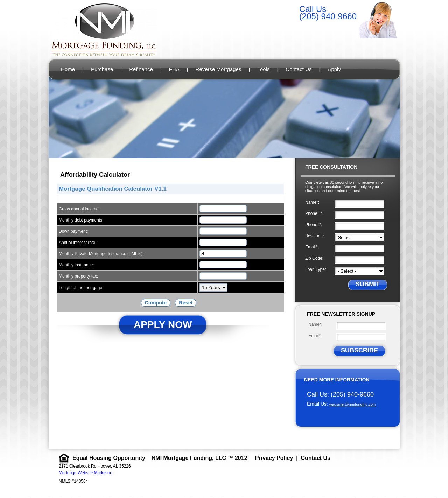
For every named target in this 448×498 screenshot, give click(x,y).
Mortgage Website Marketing (86, 473)
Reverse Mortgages (219, 69)
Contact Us (299, 69)
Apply (334, 69)
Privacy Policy (274, 458)
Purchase (102, 69)
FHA (174, 69)
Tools (263, 69)
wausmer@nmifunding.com (353, 404)
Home (68, 69)
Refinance (141, 69)
